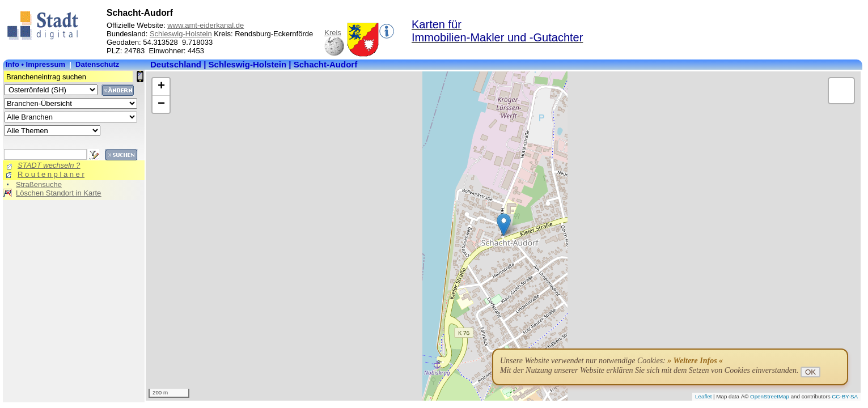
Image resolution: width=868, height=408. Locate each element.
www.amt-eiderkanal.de (206, 25)
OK (810, 372)
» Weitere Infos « (695, 361)
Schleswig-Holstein (181, 34)
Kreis (333, 33)
